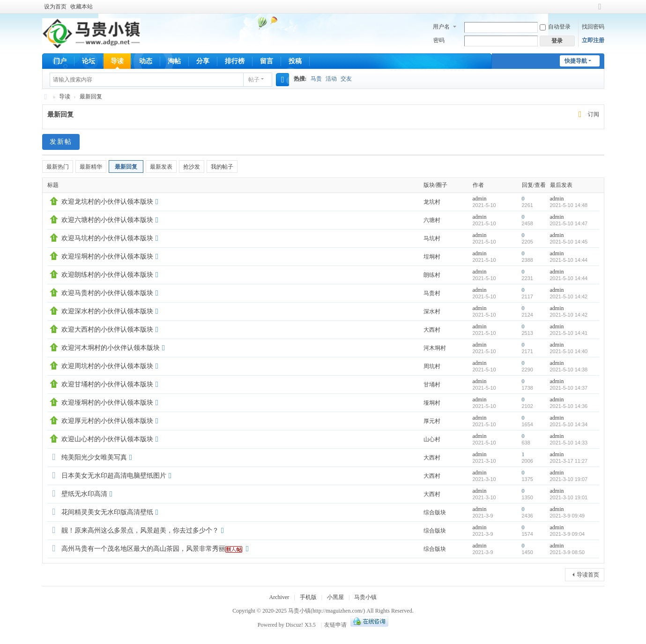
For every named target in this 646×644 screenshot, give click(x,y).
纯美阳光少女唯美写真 (94, 457)
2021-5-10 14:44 (569, 260)
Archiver (279, 597)
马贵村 (432, 293)
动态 (146, 61)
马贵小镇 (46, 97)
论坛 (89, 61)
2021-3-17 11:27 (569, 461)
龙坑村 (432, 202)
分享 (203, 61)
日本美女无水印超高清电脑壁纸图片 (114, 476)
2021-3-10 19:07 (569, 479)
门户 (60, 61)
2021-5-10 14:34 (569, 424)
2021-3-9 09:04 (568, 534)
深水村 (432, 311)
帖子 (254, 80)
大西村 (432, 330)
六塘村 (432, 220)
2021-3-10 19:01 (569, 497)
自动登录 (555, 27)
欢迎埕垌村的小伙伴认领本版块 (107, 256)
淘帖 (174, 61)
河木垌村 (435, 348)
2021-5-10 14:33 (569, 443)
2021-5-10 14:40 (569, 351)
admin (480, 199)
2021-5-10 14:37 (569, 388)
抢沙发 (192, 167)
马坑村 (432, 238)
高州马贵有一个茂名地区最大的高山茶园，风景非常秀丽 (143, 549)
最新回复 (91, 96)
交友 (346, 79)
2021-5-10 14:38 (569, 370)
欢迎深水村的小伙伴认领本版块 (107, 311)
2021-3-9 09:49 (568, 516)
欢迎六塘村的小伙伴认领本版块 (107, 220)
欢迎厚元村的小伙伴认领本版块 (107, 421)
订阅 (594, 114)
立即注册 (593, 40)
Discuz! (294, 625)
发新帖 (61, 142)
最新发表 (161, 167)
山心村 (432, 439)
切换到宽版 (600, 11)
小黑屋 (335, 597)
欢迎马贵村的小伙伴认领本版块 (107, 293)
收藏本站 (82, 7)
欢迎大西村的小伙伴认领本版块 (107, 329)
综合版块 (435, 512)
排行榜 (235, 61)
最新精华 (91, 167)
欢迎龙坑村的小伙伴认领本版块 (107, 202)
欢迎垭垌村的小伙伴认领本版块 (107, 403)
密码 (439, 40)
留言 (267, 61)
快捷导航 (576, 61)
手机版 (308, 597)
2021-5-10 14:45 (569, 242)
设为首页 (55, 7)
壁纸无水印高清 (84, 494)
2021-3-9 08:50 (568, 552)
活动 (331, 79)
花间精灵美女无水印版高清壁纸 (107, 512)
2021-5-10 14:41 (569, 333)
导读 (117, 61)
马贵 (316, 79)
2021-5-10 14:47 (569, 223)
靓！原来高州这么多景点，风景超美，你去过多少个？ (140, 530)
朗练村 (432, 275)
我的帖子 (222, 167)
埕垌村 (432, 257)
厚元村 (432, 421)
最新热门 (58, 167)
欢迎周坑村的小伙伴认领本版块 (107, 366)
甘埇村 (432, 385)
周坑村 (432, 366)
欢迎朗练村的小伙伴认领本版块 (107, 275)
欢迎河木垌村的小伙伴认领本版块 (111, 348)
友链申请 (335, 625)
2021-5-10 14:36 (569, 406)
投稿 (295, 61)
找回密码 (593, 27)
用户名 (441, 27)
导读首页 (588, 575)
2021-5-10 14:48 (569, 205)
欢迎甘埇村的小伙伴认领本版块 (107, 384)
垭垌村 (432, 403)
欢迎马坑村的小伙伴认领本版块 (107, 238)
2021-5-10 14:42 (569, 296)
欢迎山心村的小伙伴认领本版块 (107, 439)
